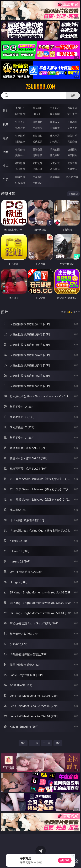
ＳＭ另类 (72, 128)
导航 (6, 179)
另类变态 (72, 141)
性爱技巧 (72, 169)
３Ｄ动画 (72, 122)
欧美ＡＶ (55, 122)
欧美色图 (55, 149)
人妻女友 (55, 163)
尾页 (58, 743)
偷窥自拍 (20, 149)
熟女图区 (55, 155)
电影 (6, 138)
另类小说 (37, 169)
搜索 (73, 95)
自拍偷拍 (37, 122)
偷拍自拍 (37, 136)
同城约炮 (20, 177)
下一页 (47, 743)
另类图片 (72, 155)
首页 (23, 743)
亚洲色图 (37, 149)
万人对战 (55, 108)
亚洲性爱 (20, 136)
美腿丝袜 (20, 155)
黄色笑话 (55, 169)
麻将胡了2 (20, 114)
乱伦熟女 (55, 141)
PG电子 (20, 108)
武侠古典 (72, 163)
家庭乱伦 (37, 163)
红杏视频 (20, 183)
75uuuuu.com (40, 87)
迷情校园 (20, 169)
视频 (6, 124)
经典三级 (37, 141)
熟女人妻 (20, 128)
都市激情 (20, 163)
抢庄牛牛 (72, 114)
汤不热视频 (72, 177)
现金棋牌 (55, 114)
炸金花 (37, 114)
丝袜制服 (37, 128)
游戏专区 (72, 108)
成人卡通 (55, 136)
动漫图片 (72, 149)
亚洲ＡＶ (20, 122)
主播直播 (55, 128)
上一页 (35, 743)
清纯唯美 (37, 155)
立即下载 (65, 860)
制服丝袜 (20, 141)
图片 (6, 152)
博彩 (6, 111)
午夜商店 (37, 177)
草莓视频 (55, 177)
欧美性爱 (72, 136)
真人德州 (37, 108)
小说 (6, 166)
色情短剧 (37, 183)
